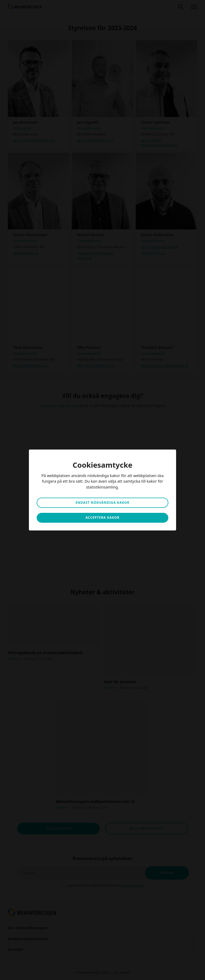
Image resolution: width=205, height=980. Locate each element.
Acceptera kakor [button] (103, 518)
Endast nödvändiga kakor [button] (102, 503)
